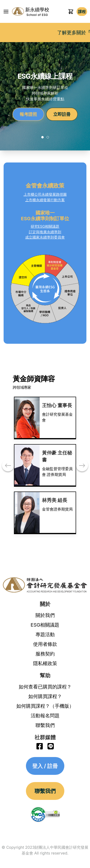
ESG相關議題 (45, 625)
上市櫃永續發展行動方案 (45, 200)
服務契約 (45, 654)
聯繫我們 (45, 725)
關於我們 (45, 615)
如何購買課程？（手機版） (45, 706)
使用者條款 (45, 644)
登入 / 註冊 (82, 12)
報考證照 (28, 114)
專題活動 (45, 635)
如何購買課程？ (45, 696)
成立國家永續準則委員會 (45, 237)
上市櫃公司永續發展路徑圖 (45, 194)
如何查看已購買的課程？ (45, 687)
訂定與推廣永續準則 (45, 232)
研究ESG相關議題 (45, 226)
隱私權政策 (45, 663)
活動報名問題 (45, 716)
